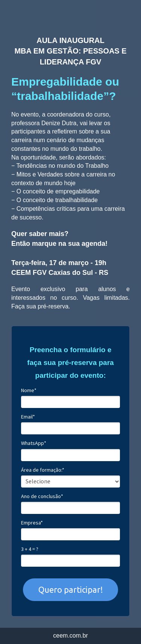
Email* (28, 417)
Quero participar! (71, 590)
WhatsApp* (34, 443)
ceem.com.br (70, 636)
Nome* (29, 390)
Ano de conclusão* (42, 496)
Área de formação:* (43, 470)
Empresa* (32, 523)
